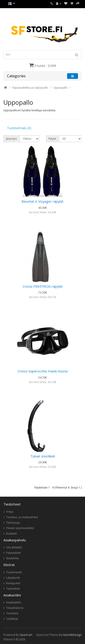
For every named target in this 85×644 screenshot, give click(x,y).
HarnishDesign (72, 635)
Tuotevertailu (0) (19, 128)
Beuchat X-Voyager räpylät (42, 201)
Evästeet (11, 533)
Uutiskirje (12, 619)
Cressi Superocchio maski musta (43, 371)
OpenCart (26, 635)
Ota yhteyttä (14, 547)
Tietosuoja (13, 523)
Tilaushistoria (15, 608)
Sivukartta (12, 558)
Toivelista (12, 613)
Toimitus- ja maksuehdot (22, 517)
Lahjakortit (13, 578)
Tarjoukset (13, 589)
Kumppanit (13, 583)
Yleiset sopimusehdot (20, 528)
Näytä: (53, 139)
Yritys (10, 512)
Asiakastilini (14, 602)
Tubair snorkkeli (43, 456)
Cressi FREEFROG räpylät (43, 286)
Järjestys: (12, 139)
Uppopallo (61, 88)
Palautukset (13, 553)
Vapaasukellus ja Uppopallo (30, 88)
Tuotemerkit (14, 572)
